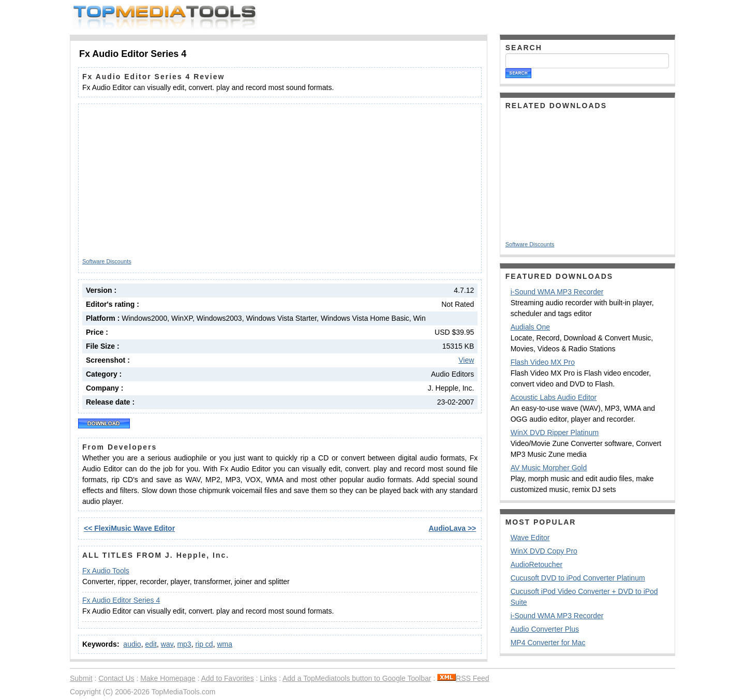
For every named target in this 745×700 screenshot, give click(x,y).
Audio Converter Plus (545, 629)
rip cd (204, 644)
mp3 (184, 644)
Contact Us (116, 678)
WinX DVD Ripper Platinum (555, 433)
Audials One (530, 327)
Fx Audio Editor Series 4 (121, 600)
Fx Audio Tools (106, 571)
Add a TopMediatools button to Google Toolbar (357, 678)
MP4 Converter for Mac (548, 643)
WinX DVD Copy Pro (544, 551)
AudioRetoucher (537, 564)
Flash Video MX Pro (543, 362)
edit (151, 644)
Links (268, 678)
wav (167, 644)
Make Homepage (168, 678)
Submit (81, 678)
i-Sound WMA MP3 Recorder (557, 292)
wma (225, 644)
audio (132, 644)
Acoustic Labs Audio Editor (554, 397)
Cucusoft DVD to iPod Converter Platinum (578, 578)
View (466, 360)
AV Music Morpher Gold (549, 468)
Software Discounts (107, 261)
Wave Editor (530, 538)
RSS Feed (463, 678)
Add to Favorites (228, 678)
